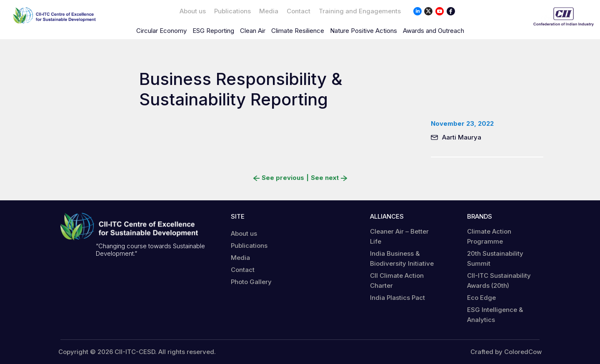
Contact (299, 11)
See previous (279, 178)
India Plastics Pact (397, 298)
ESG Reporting (213, 31)
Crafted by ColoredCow (506, 352)
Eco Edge (481, 298)
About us (193, 11)
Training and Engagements (360, 11)
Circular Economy (161, 31)
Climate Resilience (298, 31)
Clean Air (253, 31)
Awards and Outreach (434, 31)
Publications (232, 11)
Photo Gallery (251, 282)
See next (329, 178)
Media (269, 11)
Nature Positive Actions (364, 31)
